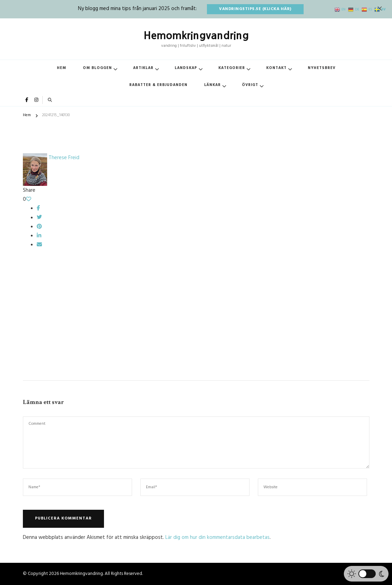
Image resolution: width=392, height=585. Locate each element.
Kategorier (232, 68)
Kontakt (276, 68)
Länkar (212, 85)
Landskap (186, 68)
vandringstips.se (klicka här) (255, 9)
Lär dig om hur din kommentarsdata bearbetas (217, 537)
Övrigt (250, 85)
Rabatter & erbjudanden (158, 85)
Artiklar (143, 68)
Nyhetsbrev (322, 68)
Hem (62, 68)
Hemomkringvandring (196, 35)
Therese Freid (51, 158)
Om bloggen (97, 68)
